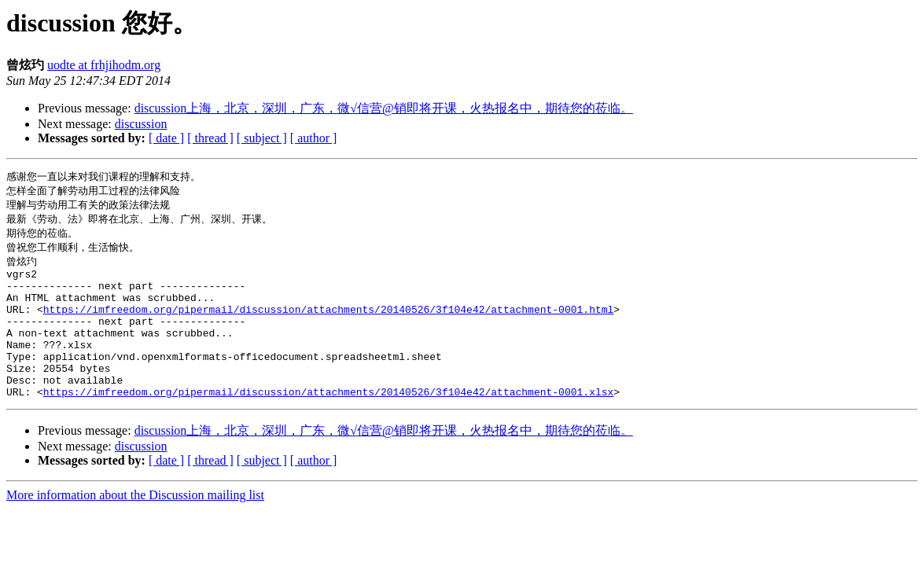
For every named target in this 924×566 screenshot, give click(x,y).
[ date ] (166, 138)
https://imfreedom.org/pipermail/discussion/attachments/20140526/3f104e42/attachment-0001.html (328, 324)
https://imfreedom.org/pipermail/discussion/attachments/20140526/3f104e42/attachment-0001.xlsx (328, 423)
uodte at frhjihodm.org (104, 65)
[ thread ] (210, 138)
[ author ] (314, 138)
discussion (141, 124)
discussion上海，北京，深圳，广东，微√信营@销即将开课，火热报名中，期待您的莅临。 (384, 108)
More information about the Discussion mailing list (135, 526)
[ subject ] (262, 138)
